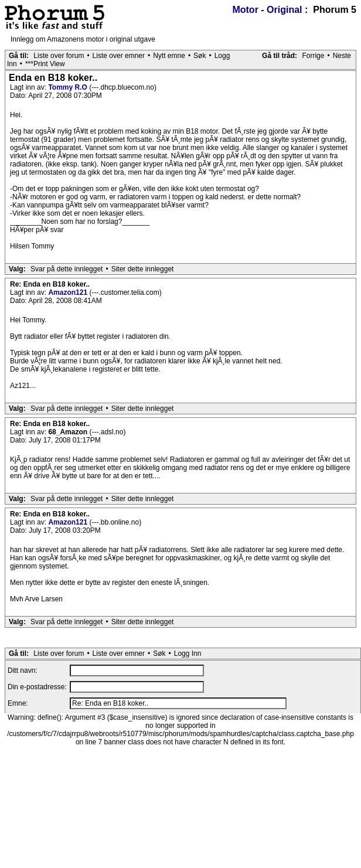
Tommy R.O (69, 87)
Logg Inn (188, 653)
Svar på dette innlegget (67, 269)
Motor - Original (267, 10)
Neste (342, 56)
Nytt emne (169, 56)
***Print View (45, 64)
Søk (200, 56)
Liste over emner (119, 56)
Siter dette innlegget (143, 269)
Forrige (313, 56)
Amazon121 (69, 292)
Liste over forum (59, 56)
